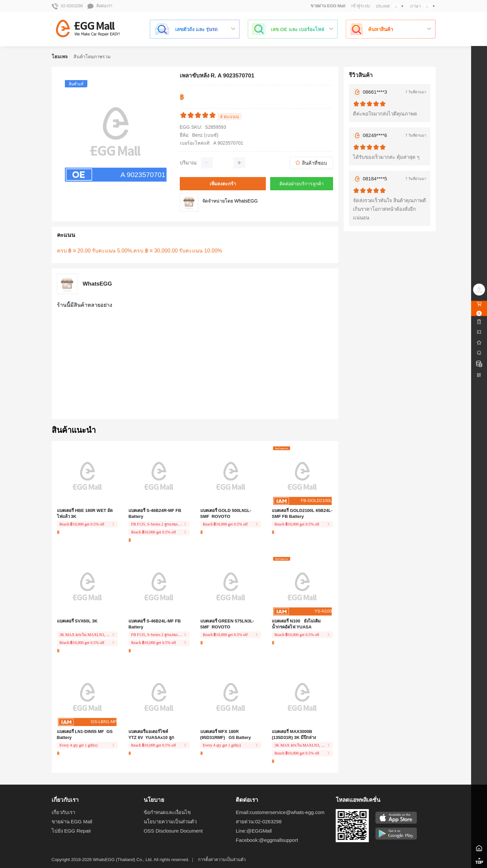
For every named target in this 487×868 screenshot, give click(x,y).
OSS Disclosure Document (173, 831)
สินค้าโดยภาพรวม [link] (92, 57)
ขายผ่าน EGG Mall (328, 6)
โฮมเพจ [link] (60, 57)
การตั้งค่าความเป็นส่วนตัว (222, 860)
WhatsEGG (97, 284)
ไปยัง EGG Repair (72, 831)
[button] (207, 163)
